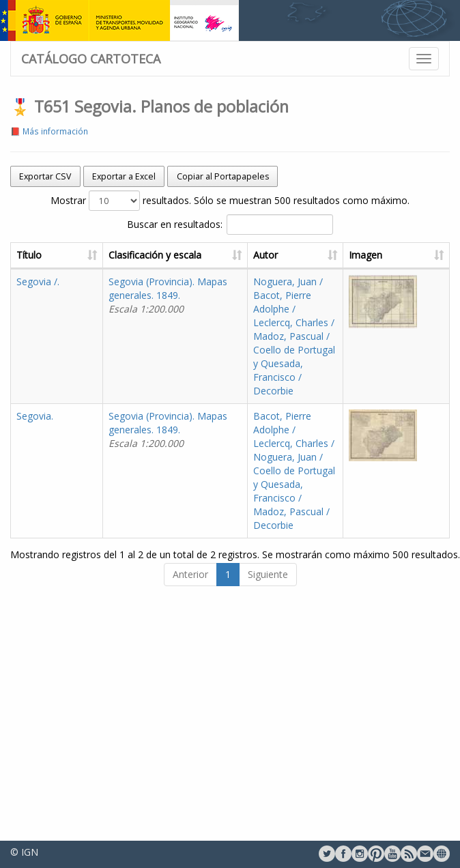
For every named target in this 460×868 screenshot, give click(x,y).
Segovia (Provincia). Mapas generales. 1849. (168, 295)
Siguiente (268, 574)
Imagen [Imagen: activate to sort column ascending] (365, 255)
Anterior (190, 574)
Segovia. (35, 416)
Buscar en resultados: (230, 225)
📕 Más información (49, 131)
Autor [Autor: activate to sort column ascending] (265, 255)
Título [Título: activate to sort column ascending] (29, 255)
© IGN (24, 852)
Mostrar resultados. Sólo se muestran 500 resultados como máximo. (230, 201)
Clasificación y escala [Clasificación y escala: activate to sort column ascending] (155, 255)
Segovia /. (38, 281)
